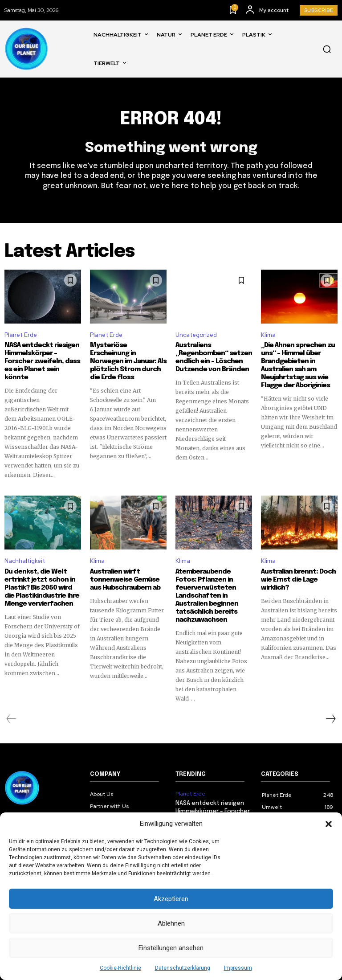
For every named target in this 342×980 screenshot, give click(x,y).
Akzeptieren (171, 899)
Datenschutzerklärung (183, 968)
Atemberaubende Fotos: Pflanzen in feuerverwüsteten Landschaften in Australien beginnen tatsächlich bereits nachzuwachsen (207, 596)
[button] (329, 824)
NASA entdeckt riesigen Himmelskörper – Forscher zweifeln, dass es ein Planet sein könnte (42, 361)
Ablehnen (171, 923)
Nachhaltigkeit (25, 561)
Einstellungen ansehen (171, 948)
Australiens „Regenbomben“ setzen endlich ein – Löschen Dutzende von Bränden (214, 357)
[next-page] (330, 719)
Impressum (238, 968)
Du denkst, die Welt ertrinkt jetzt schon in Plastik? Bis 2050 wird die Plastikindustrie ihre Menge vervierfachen (42, 588)
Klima (268, 335)
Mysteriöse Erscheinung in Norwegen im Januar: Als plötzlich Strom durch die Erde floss (128, 361)
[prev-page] (11, 719)
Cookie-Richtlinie (120, 968)
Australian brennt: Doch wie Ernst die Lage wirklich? (298, 580)
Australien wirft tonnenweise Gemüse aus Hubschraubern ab (125, 580)
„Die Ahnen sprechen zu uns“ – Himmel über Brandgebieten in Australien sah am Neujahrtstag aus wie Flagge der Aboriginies (298, 365)
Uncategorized (196, 335)
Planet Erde (21, 335)
